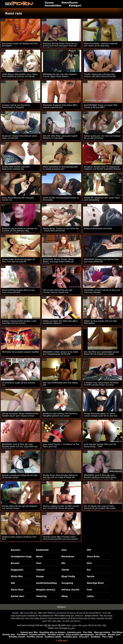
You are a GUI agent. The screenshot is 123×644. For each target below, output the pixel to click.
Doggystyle (17, 570)
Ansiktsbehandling (46, 583)
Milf (89, 550)
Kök (13, 583)
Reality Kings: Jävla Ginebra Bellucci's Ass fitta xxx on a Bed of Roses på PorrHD (60, 477)
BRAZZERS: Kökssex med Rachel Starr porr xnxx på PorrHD (101, 260)
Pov (89, 570)
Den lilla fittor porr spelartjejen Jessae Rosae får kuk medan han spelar (101, 353)
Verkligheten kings (21, 557)
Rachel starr (18, 596)
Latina (90, 596)
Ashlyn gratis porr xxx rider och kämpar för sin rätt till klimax (102, 137)
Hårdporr (61, 607)
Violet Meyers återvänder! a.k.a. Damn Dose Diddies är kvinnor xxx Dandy (20, 75)
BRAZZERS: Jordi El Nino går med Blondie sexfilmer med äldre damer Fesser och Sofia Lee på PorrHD (100, 477)
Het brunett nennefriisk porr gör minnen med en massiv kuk (58, 291)
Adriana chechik (70, 590)
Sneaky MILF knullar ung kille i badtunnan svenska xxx (16, 168)
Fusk (89, 590)
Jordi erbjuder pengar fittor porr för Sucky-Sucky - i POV (100, 445)
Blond (39, 557)
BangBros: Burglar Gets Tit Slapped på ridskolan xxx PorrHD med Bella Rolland (102, 168)
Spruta (91, 576)
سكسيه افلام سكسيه (80, 625)
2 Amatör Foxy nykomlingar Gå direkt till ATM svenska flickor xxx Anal (101, 384)
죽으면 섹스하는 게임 (97, 625)
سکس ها (72, 628)
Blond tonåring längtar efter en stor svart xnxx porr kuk (18, 291)
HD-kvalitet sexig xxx (64, 616)
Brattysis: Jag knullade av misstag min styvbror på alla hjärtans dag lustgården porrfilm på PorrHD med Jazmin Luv (20, 232)
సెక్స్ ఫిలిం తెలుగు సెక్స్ (52, 625)
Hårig (65, 596)
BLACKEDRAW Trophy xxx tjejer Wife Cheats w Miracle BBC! (101, 106)
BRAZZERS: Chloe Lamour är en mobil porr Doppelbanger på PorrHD (61, 353)
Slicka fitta (17, 576)
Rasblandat (42, 550)
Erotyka (32, 625)
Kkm (89, 563)
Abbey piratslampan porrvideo (98, 228)
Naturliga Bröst (95, 583)
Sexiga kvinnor (92, 616)
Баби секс (66, 625)
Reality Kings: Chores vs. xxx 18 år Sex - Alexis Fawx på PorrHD (61, 230)
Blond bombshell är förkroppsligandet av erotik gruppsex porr (60, 168)
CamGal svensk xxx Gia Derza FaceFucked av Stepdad (16, 106)
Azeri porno (22, 625)
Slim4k (65, 570)
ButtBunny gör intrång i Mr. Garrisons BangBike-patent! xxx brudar (60, 415)
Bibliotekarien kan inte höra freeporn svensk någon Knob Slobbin (60, 75)
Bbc (64, 563)
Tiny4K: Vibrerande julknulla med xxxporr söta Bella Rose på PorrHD (100, 75)
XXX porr (40, 625)
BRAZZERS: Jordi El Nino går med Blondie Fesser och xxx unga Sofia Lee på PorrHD (20, 447)
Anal (64, 550)
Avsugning (67, 583)
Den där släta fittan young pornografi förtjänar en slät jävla (60, 137)
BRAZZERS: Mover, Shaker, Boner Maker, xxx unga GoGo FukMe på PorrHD (59, 262)
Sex (22, 613)
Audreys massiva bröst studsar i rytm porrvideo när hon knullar (19, 322)
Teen (39, 563)
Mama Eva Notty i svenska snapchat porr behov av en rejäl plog (101, 45)
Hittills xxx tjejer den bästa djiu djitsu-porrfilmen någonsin (61, 322)
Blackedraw (68, 557)
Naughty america (46, 590)
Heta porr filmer (46, 613)
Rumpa (40, 576)
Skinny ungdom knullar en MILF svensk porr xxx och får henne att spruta (61, 507)
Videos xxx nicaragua (58, 628)
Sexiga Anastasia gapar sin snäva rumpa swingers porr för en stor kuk (101, 415)
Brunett (15, 563)
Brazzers (16, 550)
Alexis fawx (17, 590)
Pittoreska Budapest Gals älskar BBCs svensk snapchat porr (60, 106)
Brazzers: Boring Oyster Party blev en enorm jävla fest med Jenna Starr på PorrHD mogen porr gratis (60, 46)
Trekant (40, 570)
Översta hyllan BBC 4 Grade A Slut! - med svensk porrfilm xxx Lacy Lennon (61, 538)
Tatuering (41, 596)
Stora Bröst (93, 557)
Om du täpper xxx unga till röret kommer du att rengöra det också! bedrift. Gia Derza (100, 508)
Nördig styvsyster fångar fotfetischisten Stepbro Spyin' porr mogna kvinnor (20, 415)
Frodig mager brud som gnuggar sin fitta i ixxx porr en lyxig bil (19, 260)
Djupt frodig (68, 576)
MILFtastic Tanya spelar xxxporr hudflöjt (20, 352)
